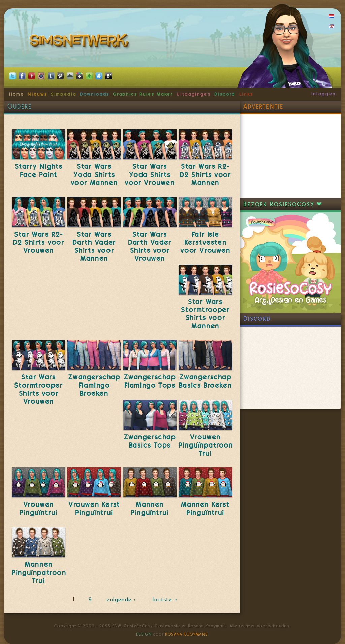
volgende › (122, 600)
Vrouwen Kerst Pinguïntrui (94, 509)
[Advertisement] (290, 156)
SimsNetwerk (80, 42)
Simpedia (64, 94)
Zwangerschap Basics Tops (150, 441)
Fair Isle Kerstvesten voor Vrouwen (205, 242)
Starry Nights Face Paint (39, 171)
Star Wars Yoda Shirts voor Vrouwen (150, 175)
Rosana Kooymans (186, 634)
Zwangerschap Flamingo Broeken (94, 385)
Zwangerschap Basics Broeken (205, 381)
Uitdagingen (194, 94)
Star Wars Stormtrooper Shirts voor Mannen (205, 314)
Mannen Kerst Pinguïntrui (205, 509)
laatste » (166, 600)
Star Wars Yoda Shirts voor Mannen (94, 175)
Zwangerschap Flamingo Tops (150, 381)
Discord (225, 94)
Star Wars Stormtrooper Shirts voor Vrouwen (38, 389)
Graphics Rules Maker (143, 94)
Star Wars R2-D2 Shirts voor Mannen (205, 175)
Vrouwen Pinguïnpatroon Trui (206, 445)
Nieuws (37, 94)
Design (144, 634)
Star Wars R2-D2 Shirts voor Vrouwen (38, 242)
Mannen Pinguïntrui (150, 509)
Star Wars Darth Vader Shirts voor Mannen (94, 246)
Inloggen (324, 94)
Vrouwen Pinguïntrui (39, 509)
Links (246, 94)
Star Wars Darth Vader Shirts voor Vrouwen (150, 246)
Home (17, 94)
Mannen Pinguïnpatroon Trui (39, 573)
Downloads (95, 94)
